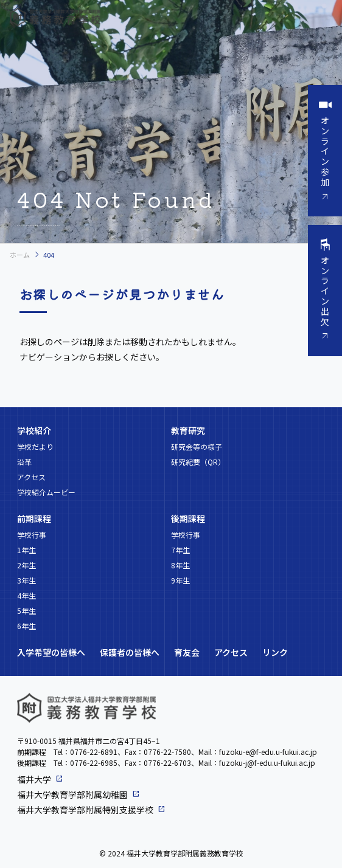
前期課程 (34, 518)
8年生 (180, 565)
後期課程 (188, 518)
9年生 (180, 580)
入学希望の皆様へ (51, 652)
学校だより (35, 446)
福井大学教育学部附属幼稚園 (72, 794)
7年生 (180, 550)
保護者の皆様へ (130, 652)
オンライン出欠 (325, 291)
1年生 (26, 550)
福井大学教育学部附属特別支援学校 (85, 810)
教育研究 (188, 430)
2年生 (26, 565)
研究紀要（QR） (198, 462)
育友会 (187, 652)
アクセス (31, 477)
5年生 (26, 611)
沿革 (24, 462)
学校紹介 (34, 430)
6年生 (26, 626)
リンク (275, 652)
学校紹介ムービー (46, 492)
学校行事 (32, 535)
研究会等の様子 (197, 446)
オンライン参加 (325, 151)
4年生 (26, 595)
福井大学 (34, 779)
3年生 (26, 580)
